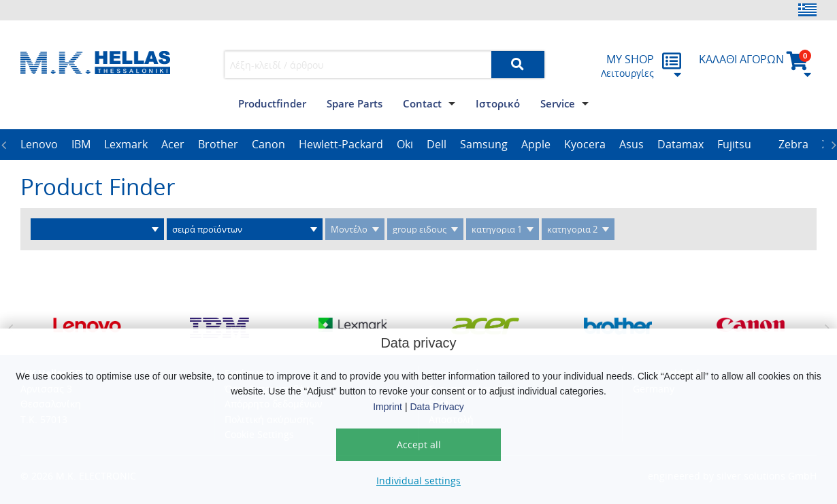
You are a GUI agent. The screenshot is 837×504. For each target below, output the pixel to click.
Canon (268, 144)
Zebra (793, 144)
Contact (422, 103)
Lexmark (126, 144)
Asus (631, 144)
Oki (405, 144)
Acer (173, 144)
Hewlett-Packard (341, 144)
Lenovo (39, 144)
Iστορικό (498, 103)
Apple (536, 144)
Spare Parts (355, 103)
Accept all (419, 444)
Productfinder (272, 103)
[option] (39, 145)
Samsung (484, 144)
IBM (81, 144)
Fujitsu (734, 144)
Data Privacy (437, 407)
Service (558, 103)
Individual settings (419, 481)
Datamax (680, 144)
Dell (437, 144)
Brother (218, 144)
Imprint (388, 407)
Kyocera (585, 144)
